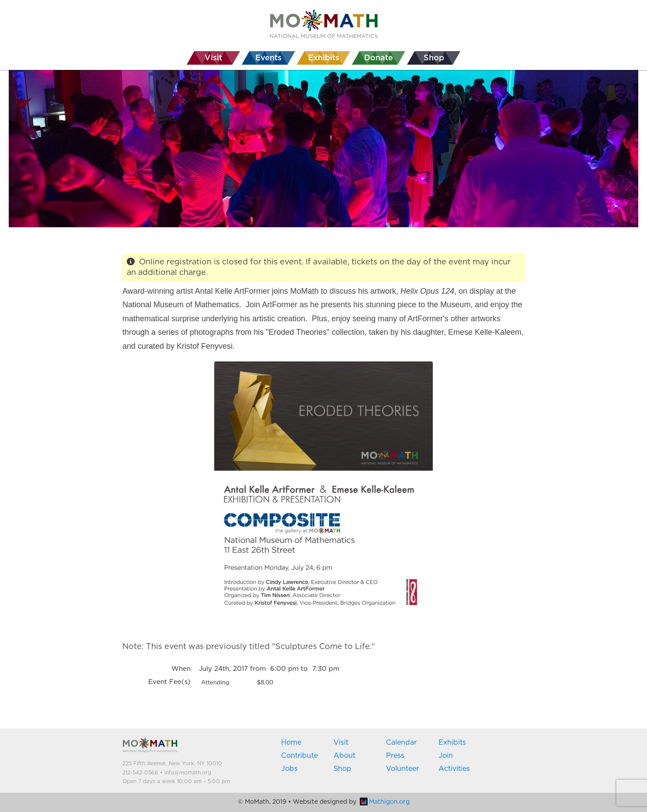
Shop (343, 769)
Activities (454, 769)
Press (395, 756)
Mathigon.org (385, 802)
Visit (341, 743)
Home (291, 743)
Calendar (401, 743)
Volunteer (402, 769)
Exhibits (452, 743)
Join (446, 756)
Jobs (289, 769)
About (344, 756)
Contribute (299, 756)
